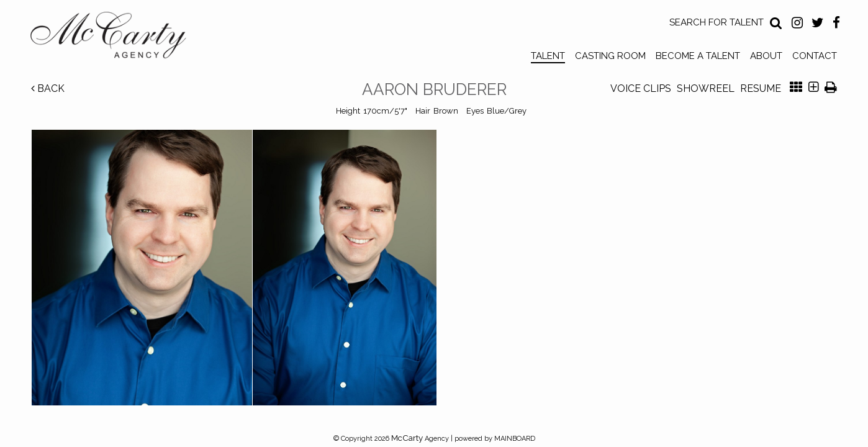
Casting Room (610, 56)
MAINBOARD (515, 439)
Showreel (706, 88)
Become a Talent (698, 56)
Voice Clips (641, 88)
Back (48, 88)
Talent (548, 56)
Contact (815, 56)
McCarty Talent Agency (117, 38)
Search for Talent (717, 22)
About (766, 56)
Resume (761, 88)
